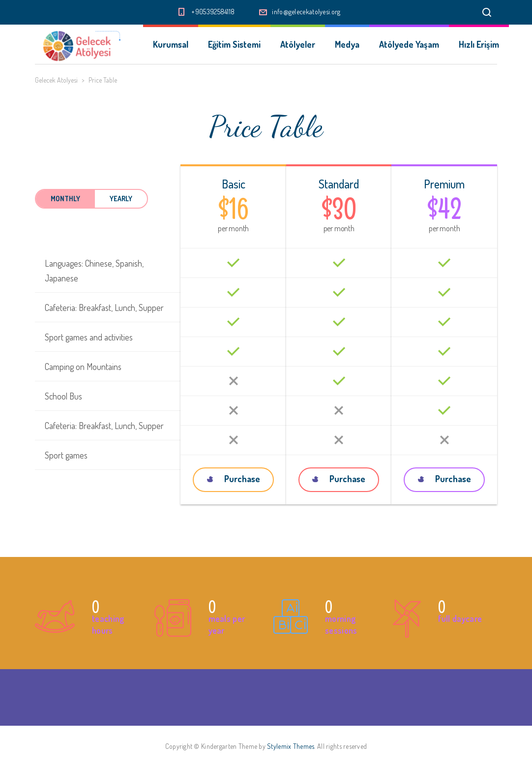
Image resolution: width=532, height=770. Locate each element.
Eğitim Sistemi (234, 44)
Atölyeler (298, 44)
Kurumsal (171, 44)
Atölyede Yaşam (409, 44)
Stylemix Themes (291, 746)
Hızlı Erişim (479, 44)
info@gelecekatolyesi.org (306, 12)
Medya (347, 44)
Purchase (234, 479)
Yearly (121, 199)
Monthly (65, 199)
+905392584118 (213, 12)
